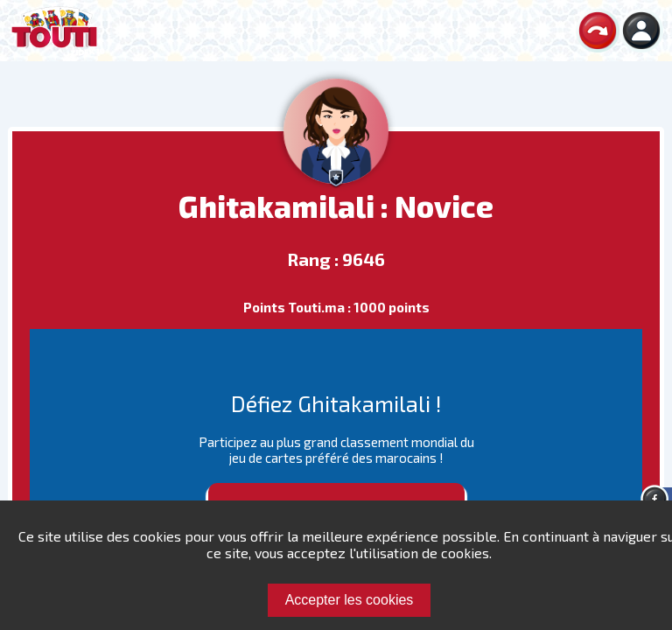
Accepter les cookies (350, 600)
